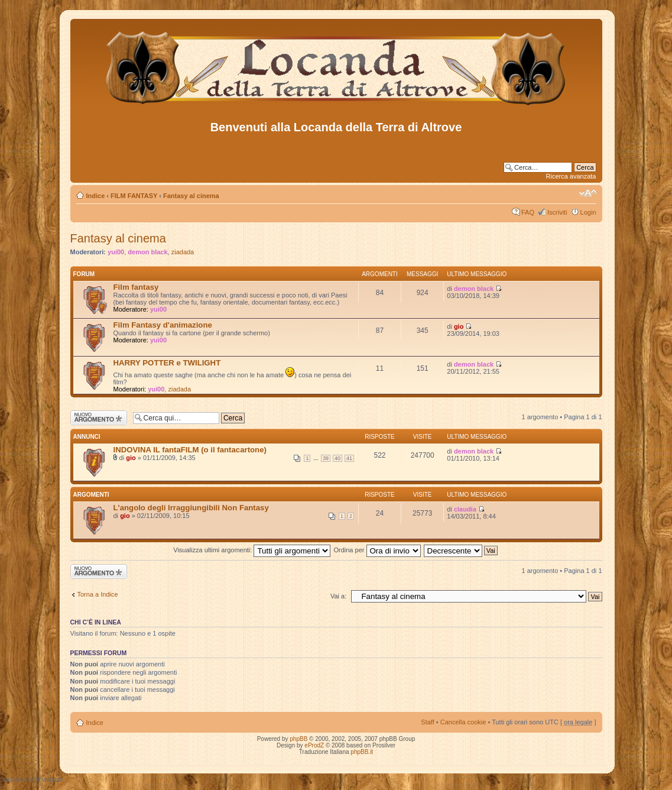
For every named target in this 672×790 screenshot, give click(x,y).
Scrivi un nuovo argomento (99, 418)
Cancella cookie (463, 722)
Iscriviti (557, 212)
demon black (147, 252)
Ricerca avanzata (571, 176)
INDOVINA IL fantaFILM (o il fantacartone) (190, 450)
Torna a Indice (98, 594)
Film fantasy (136, 287)
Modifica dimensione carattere (588, 193)
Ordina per (377, 550)
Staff (427, 722)
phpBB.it (362, 752)
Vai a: (338, 596)
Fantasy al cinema (191, 196)
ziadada (183, 252)
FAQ (528, 212)
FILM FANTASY (134, 196)
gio (459, 326)
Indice (96, 196)
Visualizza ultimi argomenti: (252, 550)
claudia (465, 509)
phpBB (298, 739)
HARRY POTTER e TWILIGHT (167, 363)
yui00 (116, 252)
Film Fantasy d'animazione (163, 325)
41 (349, 458)
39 (326, 458)
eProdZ (314, 745)
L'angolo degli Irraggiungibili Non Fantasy (191, 508)
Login (588, 212)
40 (337, 458)
